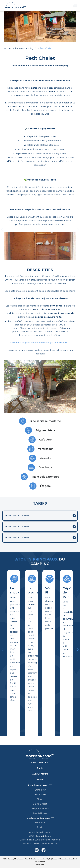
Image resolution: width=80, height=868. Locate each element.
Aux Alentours (40, 774)
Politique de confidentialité (68, 859)
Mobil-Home (40, 813)
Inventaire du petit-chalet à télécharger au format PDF (40, 343)
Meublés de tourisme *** (40, 818)
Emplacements (40, 809)
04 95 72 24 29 (49, 843)
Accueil (8, 48)
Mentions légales (45, 859)
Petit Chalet (40, 794)
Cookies (55, 859)
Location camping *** (26, 48)
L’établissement (40, 762)
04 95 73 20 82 (31, 843)
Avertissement (40, 861)
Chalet (40, 799)
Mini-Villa (40, 823)
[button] (78, 231)
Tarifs (40, 768)
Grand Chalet (40, 804)
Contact (40, 779)
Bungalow (40, 790)
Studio (40, 827)
